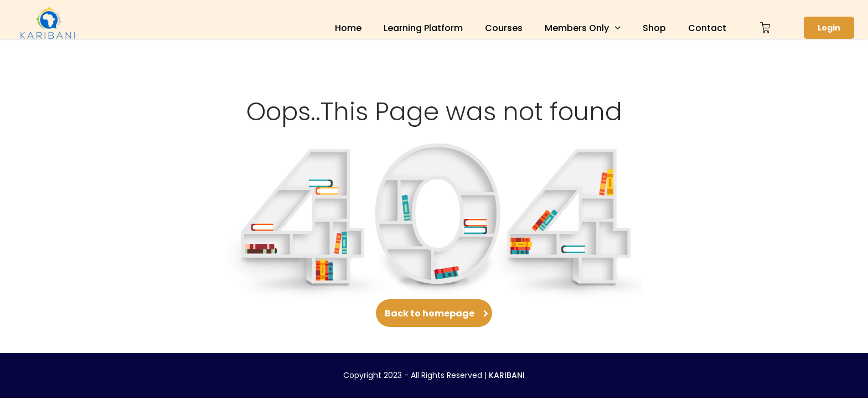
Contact (707, 28)
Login (829, 28)
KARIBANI (507, 375)
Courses (504, 28)
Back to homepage (434, 313)
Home (348, 28)
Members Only (577, 28)
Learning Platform (423, 28)
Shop (654, 28)
